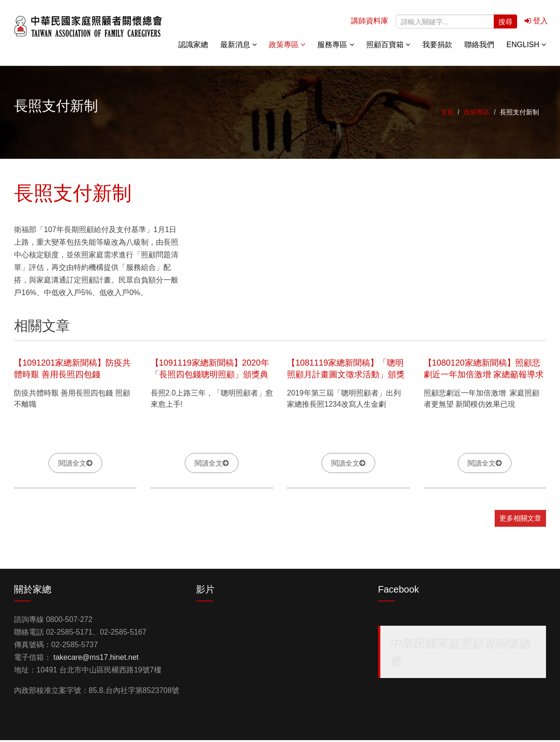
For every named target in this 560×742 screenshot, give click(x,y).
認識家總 (193, 46)
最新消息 (238, 46)
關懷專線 (537, 117)
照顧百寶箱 (388, 46)
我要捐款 (437, 46)
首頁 (447, 114)
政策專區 (287, 46)
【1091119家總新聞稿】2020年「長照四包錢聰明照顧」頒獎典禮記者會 (210, 376)
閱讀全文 (72, 464)
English (526, 46)
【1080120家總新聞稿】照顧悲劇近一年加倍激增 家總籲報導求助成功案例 (484, 376)
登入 (536, 23)
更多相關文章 (520, 520)
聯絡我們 (479, 46)
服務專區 (336, 46)
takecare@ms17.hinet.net (96, 659)
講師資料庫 (370, 23)
